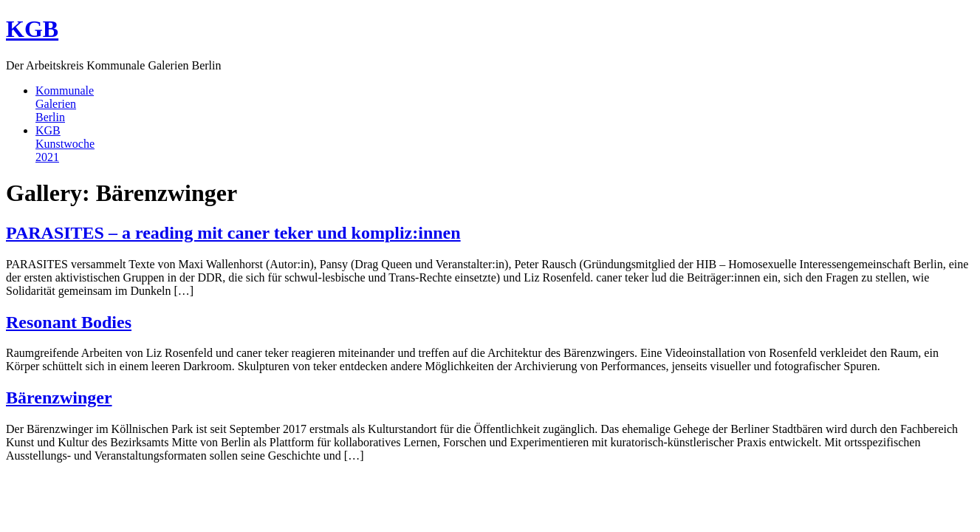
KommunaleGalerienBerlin (65, 104)
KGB (32, 29)
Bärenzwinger (59, 398)
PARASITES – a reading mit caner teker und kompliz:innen (233, 233)
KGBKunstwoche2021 (65, 144)
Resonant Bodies (69, 322)
